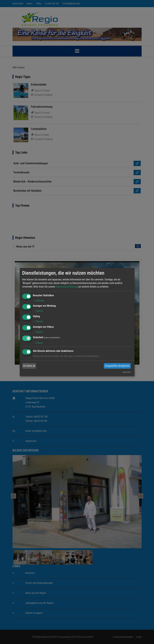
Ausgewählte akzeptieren (117, 366)
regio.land (126, 372)
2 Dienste (39, 301)
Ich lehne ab (29, 366)
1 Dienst (38, 311)
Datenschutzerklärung (66, 287)
